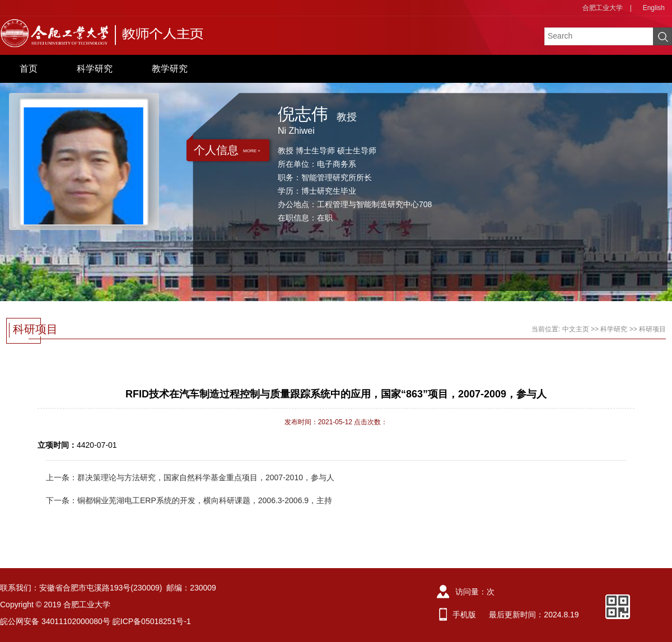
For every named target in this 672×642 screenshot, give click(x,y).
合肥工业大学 (603, 8)
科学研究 (95, 69)
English (654, 8)
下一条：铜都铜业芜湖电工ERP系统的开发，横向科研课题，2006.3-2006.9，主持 (189, 500)
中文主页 (576, 329)
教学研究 (170, 69)
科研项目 (652, 329)
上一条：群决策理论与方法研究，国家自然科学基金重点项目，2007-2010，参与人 (190, 477)
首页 (29, 69)
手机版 (464, 615)
